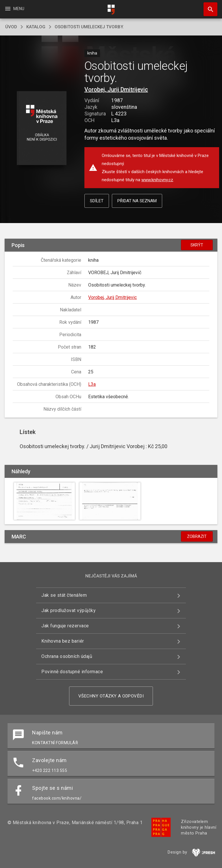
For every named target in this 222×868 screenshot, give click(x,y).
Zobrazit (197, 536)
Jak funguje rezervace (65, 626)
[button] (41, 129)
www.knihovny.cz (157, 180)
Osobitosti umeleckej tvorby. (89, 27)
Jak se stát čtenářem (64, 595)
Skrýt (197, 245)
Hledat (208, 6)
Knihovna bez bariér (63, 641)
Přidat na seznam (137, 201)
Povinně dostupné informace (72, 672)
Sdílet (97, 201)
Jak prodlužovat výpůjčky (69, 610)
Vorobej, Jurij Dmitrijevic (116, 89)
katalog (36, 27)
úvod (11, 27)
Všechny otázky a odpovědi (111, 696)
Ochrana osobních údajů (67, 656)
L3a (92, 384)
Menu (14, 9)
